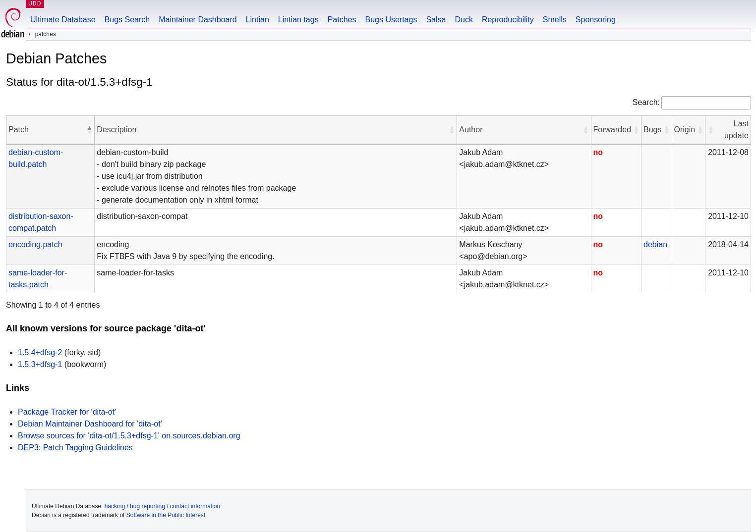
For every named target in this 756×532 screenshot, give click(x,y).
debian (655, 244)
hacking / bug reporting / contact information (162, 506)
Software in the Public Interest (166, 515)
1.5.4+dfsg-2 (40, 352)
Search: (646, 102)
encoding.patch (35, 244)
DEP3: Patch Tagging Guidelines (75, 448)
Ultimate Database (63, 20)
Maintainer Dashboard (198, 20)
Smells (555, 20)
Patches (342, 20)
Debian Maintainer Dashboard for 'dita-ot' (90, 424)
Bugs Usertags (391, 20)
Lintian (258, 20)
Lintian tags (298, 20)
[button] (89, 130)
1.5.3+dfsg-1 (40, 364)
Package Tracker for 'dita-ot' (67, 412)
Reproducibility (508, 20)
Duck (464, 20)
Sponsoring (596, 20)
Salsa (436, 20)
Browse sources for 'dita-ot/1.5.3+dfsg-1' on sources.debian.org (129, 436)
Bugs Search (127, 20)
